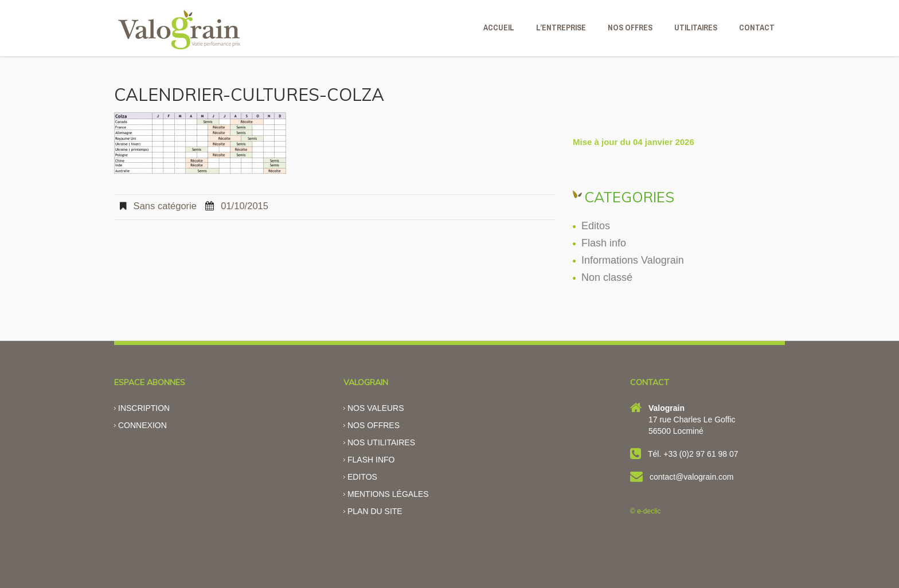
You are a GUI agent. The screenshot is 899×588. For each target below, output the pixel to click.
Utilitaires (696, 28)
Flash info (604, 243)
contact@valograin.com (692, 477)
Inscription (144, 408)
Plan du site (375, 511)
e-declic (649, 511)
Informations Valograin (633, 260)
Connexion (142, 425)
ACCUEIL (499, 28)
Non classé (607, 277)
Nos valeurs (376, 408)
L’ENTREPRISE (561, 28)
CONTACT (757, 28)
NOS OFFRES (630, 28)
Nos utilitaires (381, 442)
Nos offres (374, 425)
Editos (596, 226)
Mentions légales (388, 494)
